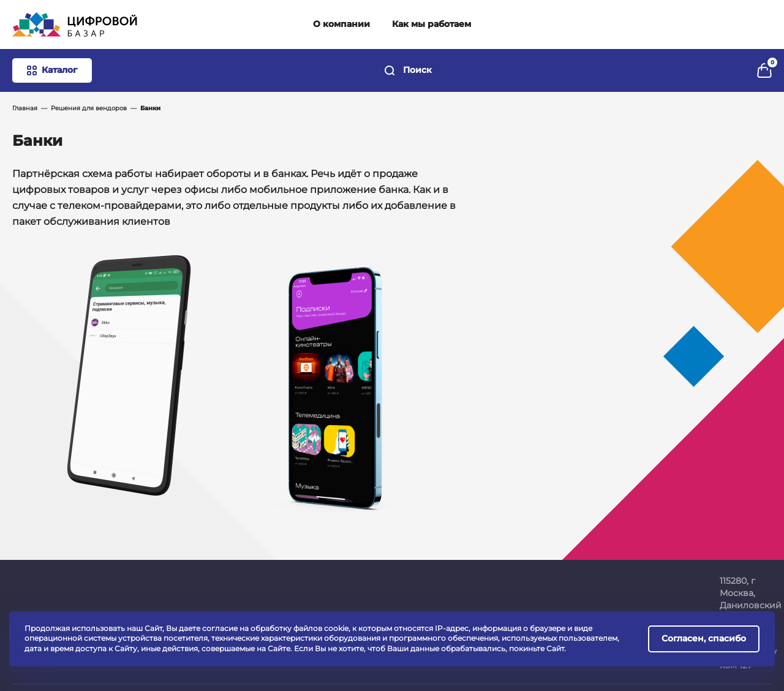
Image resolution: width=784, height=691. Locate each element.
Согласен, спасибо (704, 638)
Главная (25, 108)
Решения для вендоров (89, 108)
